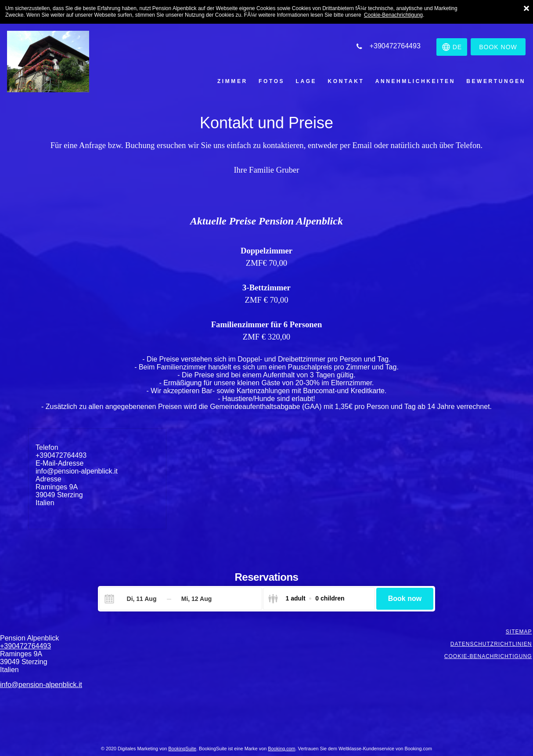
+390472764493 (61, 455)
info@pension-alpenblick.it (77, 471)
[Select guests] (306, 599)
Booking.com (281, 749)
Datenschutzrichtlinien (492, 644)
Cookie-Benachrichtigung (393, 15)
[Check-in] (135, 599)
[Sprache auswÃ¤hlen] (449, 47)
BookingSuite (182, 749)
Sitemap (520, 632)
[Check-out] (196, 599)
